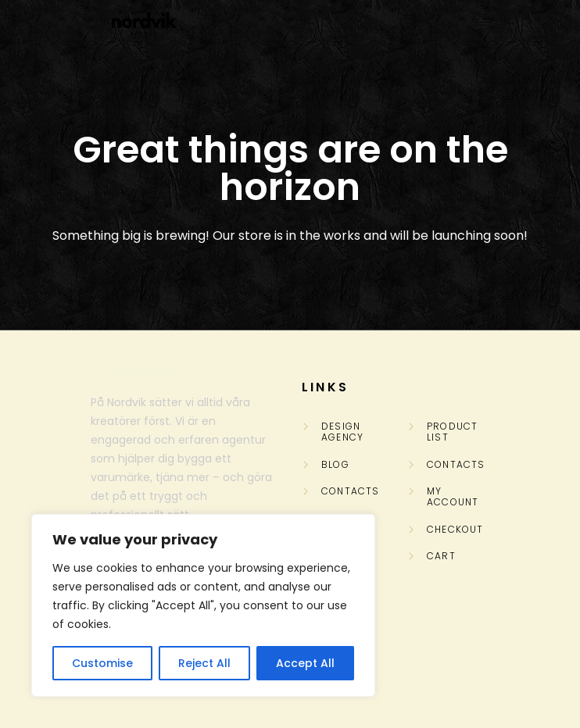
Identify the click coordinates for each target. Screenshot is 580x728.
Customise (102, 663)
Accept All (305, 663)
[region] (203, 605)
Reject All (204, 663)
